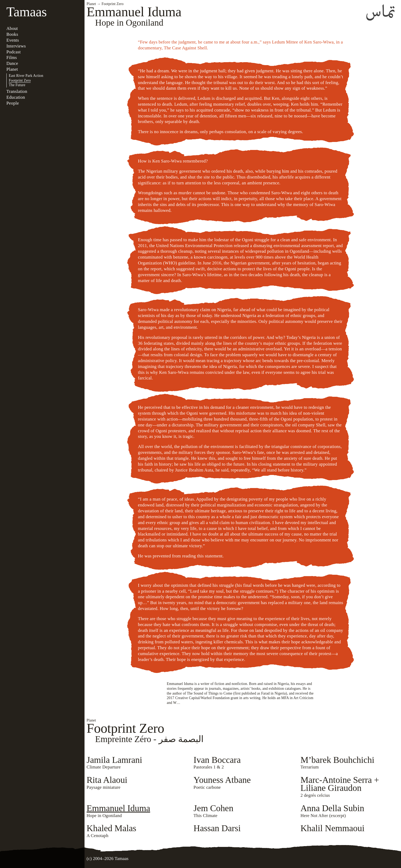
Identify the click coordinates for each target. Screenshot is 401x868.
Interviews (16, 46)
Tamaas (27, 12)
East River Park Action (26, 76)
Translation (17, 91)
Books (12, 34)
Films (12, 58)
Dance (12, 63)
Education (16, 97)
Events (13, 40)
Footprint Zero (20, 80)
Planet (12, 69)
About (12, 28)
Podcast (14, 52)
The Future (17, 85)
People (13, 103)
